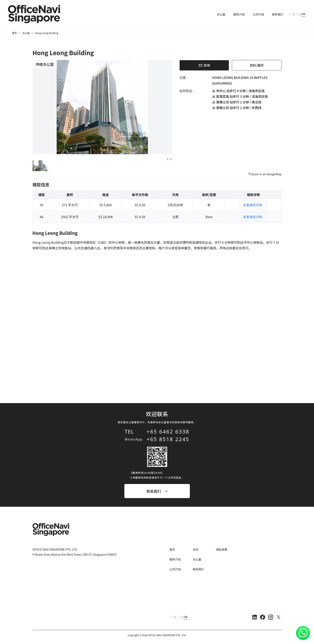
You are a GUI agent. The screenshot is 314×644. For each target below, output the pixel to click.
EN (291, 14)
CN (303, 14)
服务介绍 (239, 14)
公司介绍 (258, 14)
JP (297, 14)
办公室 (221, 14)
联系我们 (278, 14)
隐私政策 (222, 549)
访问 (196, 549)
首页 (14, 33)
